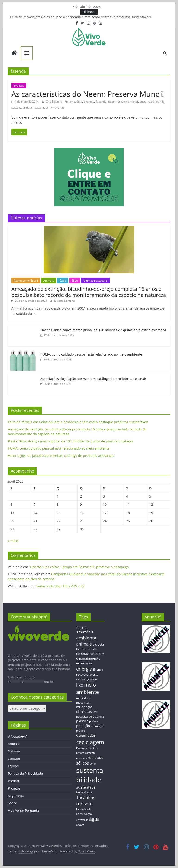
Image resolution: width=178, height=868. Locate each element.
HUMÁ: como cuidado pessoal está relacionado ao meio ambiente (91, 354)
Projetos (14, 788)
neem (112, 102)
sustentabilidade (22, 108)
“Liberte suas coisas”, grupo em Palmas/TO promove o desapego (79, 567)
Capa (63, 280)
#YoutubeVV (17, 736)
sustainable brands (152, 102)
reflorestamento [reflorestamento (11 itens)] (86, 753)
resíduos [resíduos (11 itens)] (81, 758)
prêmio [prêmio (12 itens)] (81, 731)
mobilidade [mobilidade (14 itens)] (83, 698)
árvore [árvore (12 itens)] (80, 825)
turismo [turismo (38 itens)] (84, 804)
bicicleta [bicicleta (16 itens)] (98, 644)
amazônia (76, 102)
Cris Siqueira (54, 102)
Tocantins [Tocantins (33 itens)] (86, 797)
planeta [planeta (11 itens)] (99, 717)
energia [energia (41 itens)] (84, 669)
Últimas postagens (95, 280)
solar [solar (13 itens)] (93, 763)
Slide (75, 280)
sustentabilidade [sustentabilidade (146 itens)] (90, 775)
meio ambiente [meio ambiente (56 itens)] (87, 688)
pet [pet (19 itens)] (91, 716)
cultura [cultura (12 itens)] (100, 654)
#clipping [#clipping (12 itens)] (82, 627)
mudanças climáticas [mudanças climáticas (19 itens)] (84, 709)
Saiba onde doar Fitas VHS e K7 (60, 586)
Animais (49, 280)
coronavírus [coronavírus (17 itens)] (85, 653)
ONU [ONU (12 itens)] (96, 712)
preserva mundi (128, 102)
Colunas (14, 751)
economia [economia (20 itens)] (84, 663)
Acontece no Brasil (26, 280)
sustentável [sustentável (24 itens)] (86, 787)
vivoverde (57, 108)
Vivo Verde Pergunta (24, 810)
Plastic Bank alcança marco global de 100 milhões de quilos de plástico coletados (103, 330)
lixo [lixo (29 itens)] (80, 685)
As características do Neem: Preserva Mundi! (88, 94)
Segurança (16, 796)
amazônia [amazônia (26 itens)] (85, 632)
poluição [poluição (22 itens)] (83, 726)
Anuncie (14, 744)
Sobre (12, 803)
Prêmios (14, 781)
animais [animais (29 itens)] (84, 644)
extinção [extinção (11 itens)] (81, 679)
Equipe (13, 766)
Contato (14, 759)
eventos (89, 102)
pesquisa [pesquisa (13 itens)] (82, 716)
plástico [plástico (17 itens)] (82, 721)
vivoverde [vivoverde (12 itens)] (82, 820)
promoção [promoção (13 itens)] (97, 726)
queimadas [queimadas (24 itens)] (86, 735)
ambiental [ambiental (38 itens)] (87, 638)
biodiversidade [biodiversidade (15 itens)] (86, 649)
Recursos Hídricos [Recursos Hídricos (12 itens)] (87, 748)
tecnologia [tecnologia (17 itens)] (84, 792)
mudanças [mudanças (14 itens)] (83, 703)
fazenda (101, 102)
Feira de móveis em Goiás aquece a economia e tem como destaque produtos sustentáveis (81, 17)
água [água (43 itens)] (94, 819)
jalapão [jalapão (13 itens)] (92, 679)
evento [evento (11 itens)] (94, 675)
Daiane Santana (65, 301)
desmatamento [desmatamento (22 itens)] (88, 658)
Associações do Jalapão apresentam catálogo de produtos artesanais (94, 379)
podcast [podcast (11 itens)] (94, 721)
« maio (13, 541)
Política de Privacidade (25, 773)
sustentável (42, 108)
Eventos (19, 86)
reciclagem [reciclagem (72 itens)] (90, 742)
